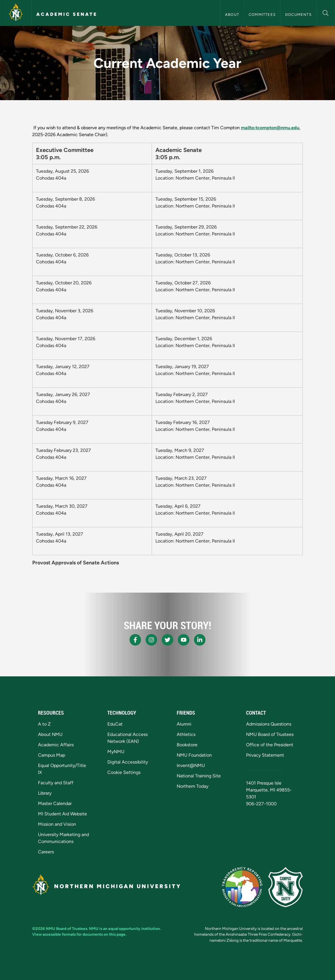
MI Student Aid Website (62, 814)
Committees (262, 15)
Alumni (184, 724)
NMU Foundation (194, 755)
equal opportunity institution (134, 928)
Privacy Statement (265, 755)
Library (45, 793)
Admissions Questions (269, 724)
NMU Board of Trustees (270, 734)
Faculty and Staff (56, 783)
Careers (46, 852)
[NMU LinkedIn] (200, 640)
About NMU (50, 734)
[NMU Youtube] (184, 640)
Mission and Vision (57, 824)
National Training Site (199, 776)
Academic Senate (67, 14)
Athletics (186, 734)
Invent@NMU (191, 765)
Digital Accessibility (128, 762)
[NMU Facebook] (135, 640)
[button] (326, 12)
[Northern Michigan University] (16, 13)
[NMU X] (167, 640)
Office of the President (270, 745)
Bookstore (187, 745)
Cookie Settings (124, 772)
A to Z (44, 724)
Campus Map (52, 755)
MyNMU (116, 752)
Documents (298, 15)
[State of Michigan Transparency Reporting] (242, 887)
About (232, 15)
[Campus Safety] (285, 887)
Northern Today (193, 786)
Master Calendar (55, 803)
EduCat (115, 724)
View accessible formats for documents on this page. (79, 934)
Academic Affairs (56, 745)
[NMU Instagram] (151, 640)
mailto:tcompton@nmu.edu (270, 128)
